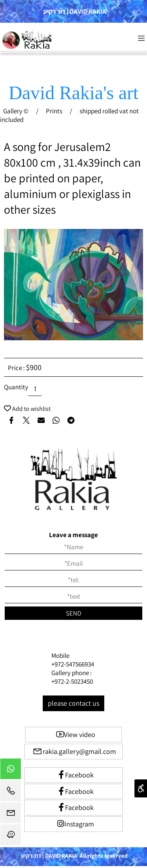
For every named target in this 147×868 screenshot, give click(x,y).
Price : (17, 368)
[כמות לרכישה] (35, 389)
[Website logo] (28, 40)
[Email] (11, 815)
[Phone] (11, 793)
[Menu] (141, 38)
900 (36, 367)
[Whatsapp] (11, 771)
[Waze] (11, 837)
